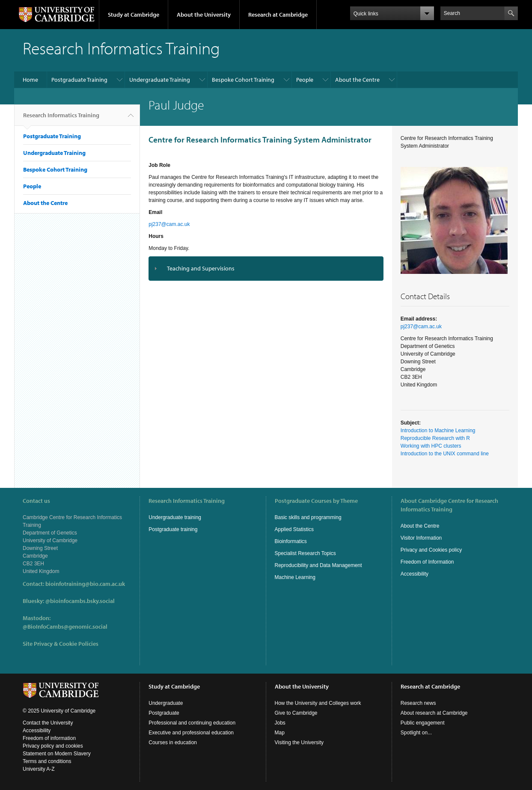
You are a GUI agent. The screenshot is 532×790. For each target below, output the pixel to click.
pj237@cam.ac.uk (169, 224)
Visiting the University (299, 742)
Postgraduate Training (79, 80)
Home (30, 80)
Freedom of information (49, 738)
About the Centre (357, 80)
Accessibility (415, 574)
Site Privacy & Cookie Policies (61, 644)
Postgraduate (164, 713)
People (305, 80)
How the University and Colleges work (318, 703)
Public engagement (423, 723)
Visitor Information (421, 538)
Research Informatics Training (61, 119)
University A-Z (39, 769)
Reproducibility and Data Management (318, 565)
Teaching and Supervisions (201, 268)
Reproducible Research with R (435, 438)
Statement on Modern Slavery (57, 754)
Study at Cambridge (134, 15)
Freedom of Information (427, 562)
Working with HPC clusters (431, 446)
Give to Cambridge (296, 713)
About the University (204, 15)
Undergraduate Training (160, 80)
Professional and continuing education (192, 723)
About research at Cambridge (434, 713)
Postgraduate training (173, 529)
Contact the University (48, 723)
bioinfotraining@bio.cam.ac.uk (85, 584)
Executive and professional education (191, 733)
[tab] (266, 269)
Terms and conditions (47, 761)
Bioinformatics (291, 541)
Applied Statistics (294, 529)
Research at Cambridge (278, 15)
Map (280, 733)
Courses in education (173, 742)
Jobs (280, 723)
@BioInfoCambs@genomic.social (65, 627)
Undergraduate (166, 703)
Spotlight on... (416, 733)
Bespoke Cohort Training (243, 80)
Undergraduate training (175, 517)
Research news (418, 703)
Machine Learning (295, 577)
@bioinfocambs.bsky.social (80, 601)
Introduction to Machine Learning (438, 431)
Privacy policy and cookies (53, 746)
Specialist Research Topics (305, 553)
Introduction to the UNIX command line (445, 454)
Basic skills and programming (308, 517)
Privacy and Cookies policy (431, 550)
